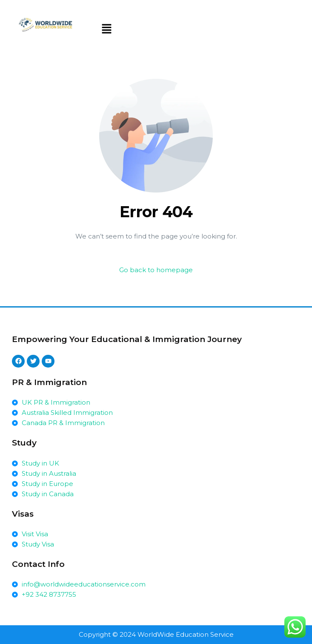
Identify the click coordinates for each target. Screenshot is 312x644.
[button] (107, 29)
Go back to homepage (156, 270)
